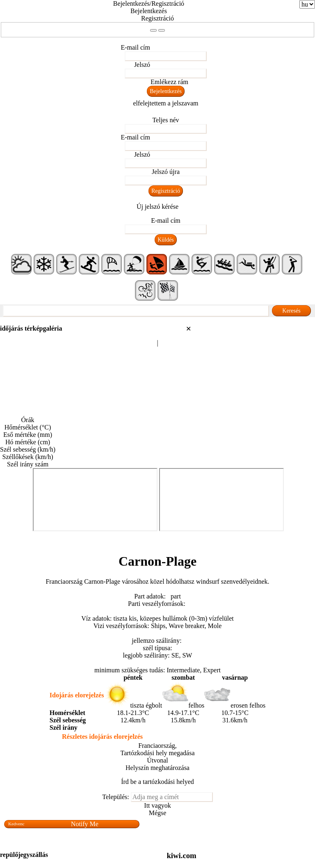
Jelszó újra (166, 172)
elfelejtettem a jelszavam (165, 103)
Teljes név (165, 120)
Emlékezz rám (169, 82)
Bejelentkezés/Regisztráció (149, 3)
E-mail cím (135, 47)
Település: (116, 797)
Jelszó (142, 65)
